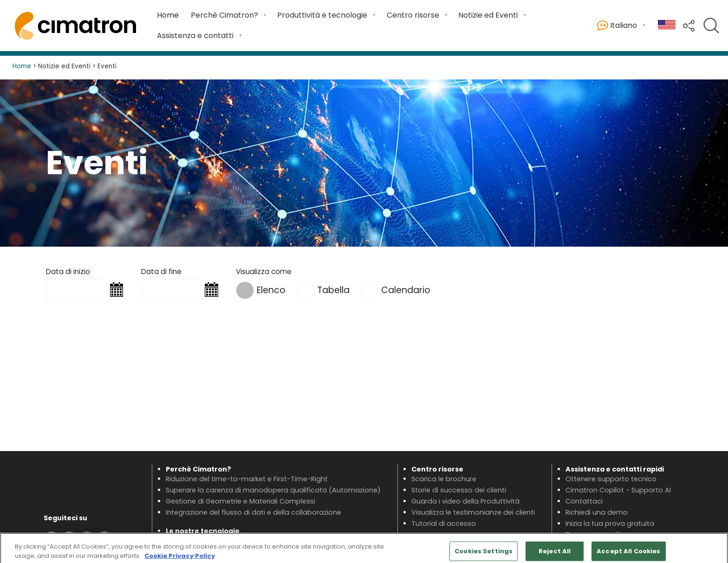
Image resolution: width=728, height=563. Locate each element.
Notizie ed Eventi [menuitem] (488, 15)
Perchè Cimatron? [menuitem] (224, 15)
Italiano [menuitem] (617, 26)
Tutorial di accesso (444, 524)
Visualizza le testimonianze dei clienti (473, 512)
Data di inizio (68, 272)
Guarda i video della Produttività (465, 501)
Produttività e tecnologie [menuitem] (322, 15)
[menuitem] (168, 16)
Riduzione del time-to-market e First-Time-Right (247, 479)
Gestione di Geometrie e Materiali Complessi (240, 501)
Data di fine (161, 272)
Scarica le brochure (444, 479)
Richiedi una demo (597, 512)
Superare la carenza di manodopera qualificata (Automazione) (273, 490)
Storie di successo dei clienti (459, 490)
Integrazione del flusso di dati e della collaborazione (253, 512)
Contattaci (584, 501)
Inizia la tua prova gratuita (610, 524)
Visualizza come (264, 272)
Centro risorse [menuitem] (413, 15)
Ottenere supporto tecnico (611, 479)
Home (168, 15)
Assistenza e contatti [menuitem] (195, 36)
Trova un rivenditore (599, 535)
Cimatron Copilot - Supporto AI (618, 490)
